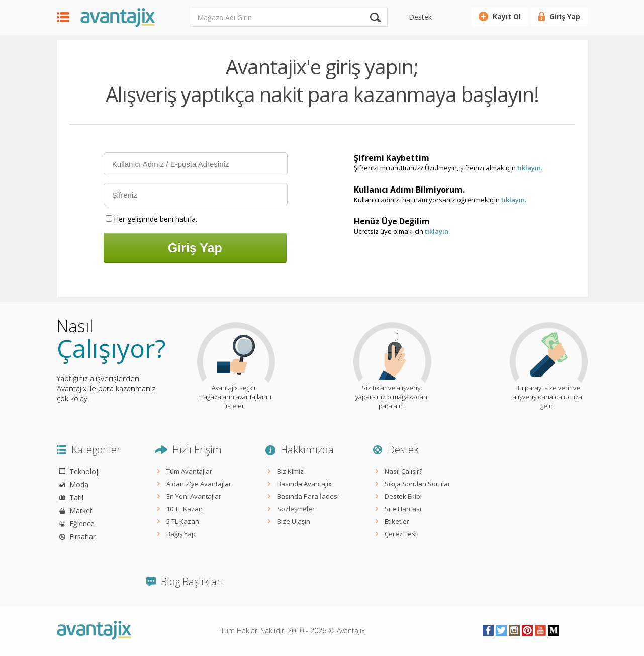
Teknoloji (84, 471)
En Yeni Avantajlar (194, 496)
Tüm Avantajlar (189, 471)
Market (81, 510)
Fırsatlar (82, 537)
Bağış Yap (181, 534)
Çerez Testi (402, 534)
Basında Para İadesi (308, 496)
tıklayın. (530, 168)
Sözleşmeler (296, 509)
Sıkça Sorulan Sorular (418, 484)
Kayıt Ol (507, 16)
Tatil (76, 497)
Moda (79, 484)
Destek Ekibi (403, 496)
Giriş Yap (565, 16)
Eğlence (82, 524)
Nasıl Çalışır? (403, 471)
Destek (420, 17)
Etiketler (397, 521)
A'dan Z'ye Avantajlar (199, 484)
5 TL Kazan (183, 521)
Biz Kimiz (290, 471)
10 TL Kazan (185, 509)
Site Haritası (403, 509)
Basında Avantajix (304, 484)
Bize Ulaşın (294, 521)
